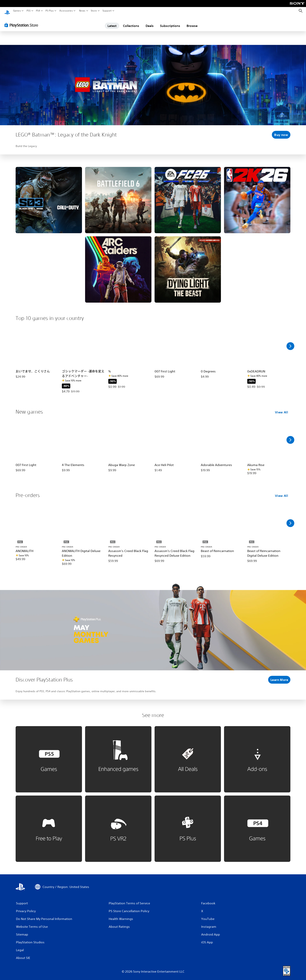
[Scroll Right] (290, 342)
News (82, 11)
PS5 (29, 11)
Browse (192, 22)
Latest (112, 22)
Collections (131, 22)
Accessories (66, 11)
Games (17, 11)
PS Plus (50, 11)
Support (107, 11)
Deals (150, 22)
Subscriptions (170, 22)
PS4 (38, 11)
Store (94, 11)
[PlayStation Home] (7, 11)
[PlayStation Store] (22, 21)
